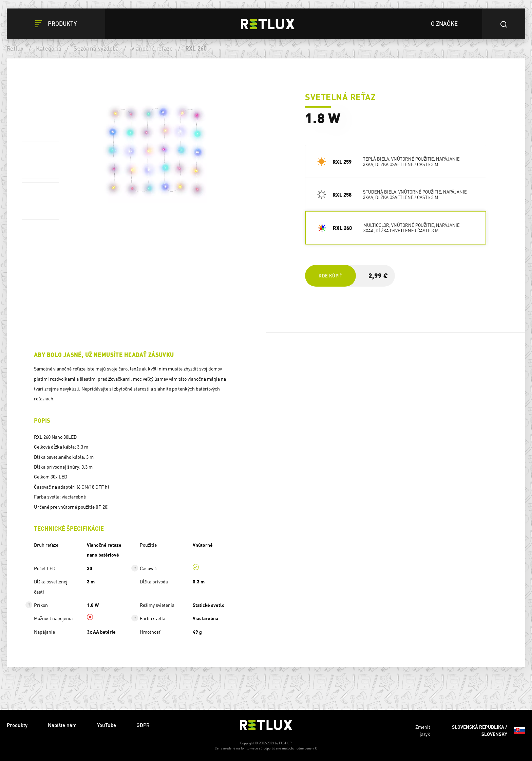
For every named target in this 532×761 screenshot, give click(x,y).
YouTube (107, 725)
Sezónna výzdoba (96, 48)
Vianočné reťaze (152, 48)
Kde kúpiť (330, 276)
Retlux (15, 48)
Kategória (49, 48)
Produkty (17, 725)
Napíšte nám (62, 725)
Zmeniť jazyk (470, 730)
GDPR (143, 725)
